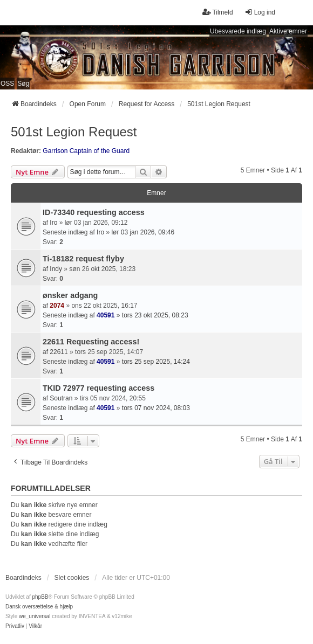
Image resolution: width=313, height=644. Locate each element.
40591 (106, 315)
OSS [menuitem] (7, 84)
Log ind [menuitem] (260, 12)
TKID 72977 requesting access (98, 388)
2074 (57, 306)
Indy (56, 269)
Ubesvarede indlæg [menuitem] (238, 31)
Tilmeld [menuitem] (217, 12)
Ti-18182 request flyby (83, 259)
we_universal (35, 616)
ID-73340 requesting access (94, 212)
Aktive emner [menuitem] (288, 31)
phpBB (40, 597)
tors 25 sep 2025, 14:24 (156, 362)
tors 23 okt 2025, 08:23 (155, 315)
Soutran (61, 398)
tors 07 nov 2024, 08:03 (156, 408)
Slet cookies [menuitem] (72, 578)
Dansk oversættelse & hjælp (39, 607)
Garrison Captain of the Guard (86, 151)
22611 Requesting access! (91, 342)
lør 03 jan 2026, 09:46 (143, 232)
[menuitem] (15, 626)
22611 (59, 352)
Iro (53, 223)
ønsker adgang (70, 295)
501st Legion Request (74, 132)
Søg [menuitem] (23, 84)
